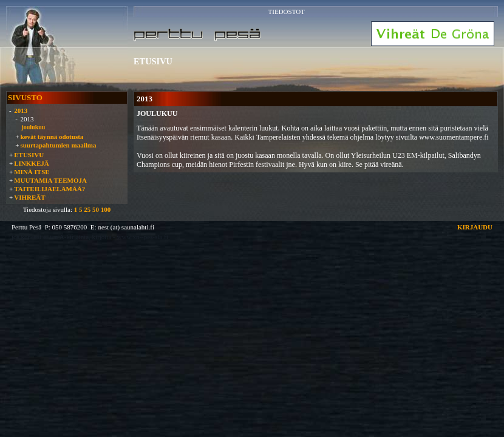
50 (96, 209)
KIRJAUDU (475, 227)
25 (87, 209)
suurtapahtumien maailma (58, 145)
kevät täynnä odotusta (52, 137)
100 (106, 209)
